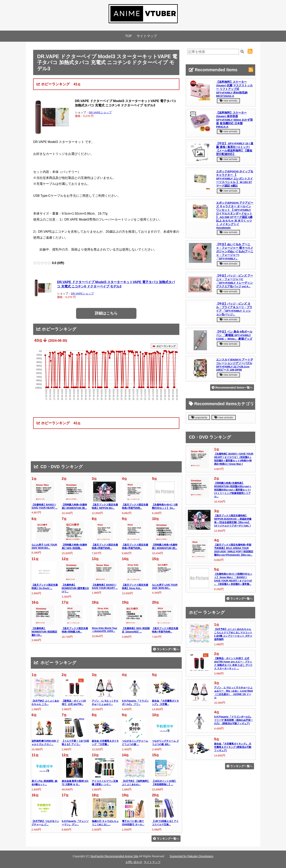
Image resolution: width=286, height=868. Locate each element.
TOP (129, 36)
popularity (199, 417)
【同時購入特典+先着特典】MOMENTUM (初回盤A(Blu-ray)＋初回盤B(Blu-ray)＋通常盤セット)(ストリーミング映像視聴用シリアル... (233, 490)
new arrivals (228, 101)
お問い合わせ (134, 862)
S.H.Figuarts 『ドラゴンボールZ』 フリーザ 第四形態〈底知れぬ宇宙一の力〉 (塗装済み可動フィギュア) (233, 720)
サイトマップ (147, 36)
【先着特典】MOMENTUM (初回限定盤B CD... (44, 632)
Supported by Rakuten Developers (191, 856)
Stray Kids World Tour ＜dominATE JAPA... (104, 630)
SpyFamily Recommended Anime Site (114, 856)
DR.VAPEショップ (100, 112)
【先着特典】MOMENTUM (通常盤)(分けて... (75, 588)
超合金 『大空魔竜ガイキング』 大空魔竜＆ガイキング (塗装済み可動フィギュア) (233, 747)
